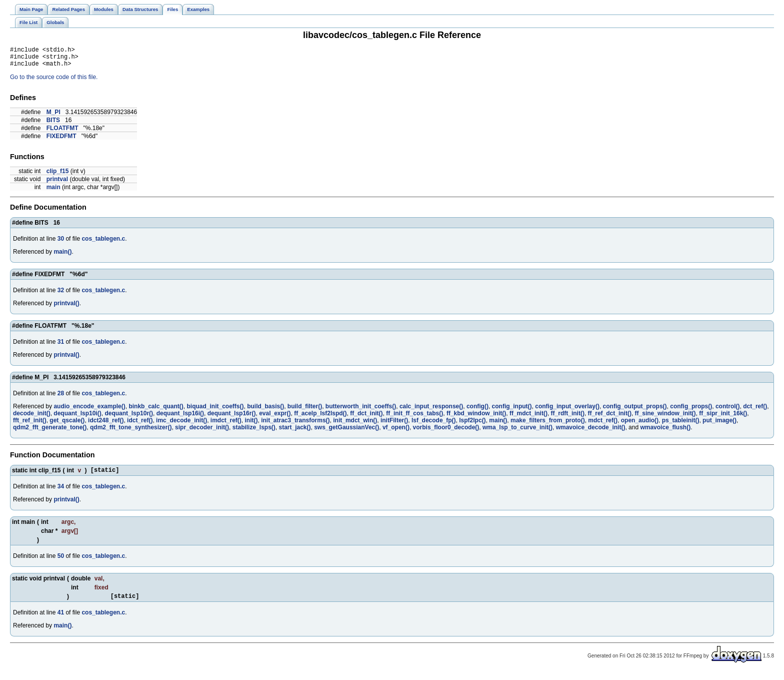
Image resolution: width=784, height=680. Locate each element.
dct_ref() (755, 411)
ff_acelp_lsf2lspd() (320, 418)
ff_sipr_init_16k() (723, 418)
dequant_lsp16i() (180, 418)
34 (61, 492)
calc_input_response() (431, 411)
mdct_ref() (603, 425)
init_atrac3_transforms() (295, 425)
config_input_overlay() (567, 411)
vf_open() (396, 432)
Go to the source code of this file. (54, 82)
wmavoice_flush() (665, 432)
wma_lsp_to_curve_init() (517, 432)
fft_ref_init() (30, 425)
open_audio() (640, 425)
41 (61, 620)
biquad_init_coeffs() (215, 411)
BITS (53, 125)
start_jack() (294, 432)
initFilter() (394, 425)
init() (251, 425)
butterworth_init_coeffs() (361, 411)
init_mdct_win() (355, 425)
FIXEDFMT (61, 141)
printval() (66, 308)
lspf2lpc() (472, 425)
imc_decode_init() (181, 425)
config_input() (512, 411)
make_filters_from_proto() (548, 425)
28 (61, 398)
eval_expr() (275, 418)
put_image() (719, 425)
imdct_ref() (226, 425)
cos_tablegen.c (103, 243)
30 (61, 243)
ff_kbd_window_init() (476, 418)
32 (61, 295)
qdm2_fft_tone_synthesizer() (131, 432)
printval (57, 184)
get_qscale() (67, 425)
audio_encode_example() (89, 411)
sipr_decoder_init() (202, 432)
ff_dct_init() (366, 418)
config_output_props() (635, 411)
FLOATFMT (62, 133)
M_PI (53, 117)
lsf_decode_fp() (434, 425)
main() (62, 256)
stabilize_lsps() (254, 432)
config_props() (691, 411)
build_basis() (265, 411)
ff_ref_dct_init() (610, 418)
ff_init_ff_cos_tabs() (414, 418)
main (53, 192)
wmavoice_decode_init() (591, 432)
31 (61, 346)
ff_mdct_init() (528, 418)
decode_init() (32, 418)
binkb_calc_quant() (156, 411)
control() (728, 411)
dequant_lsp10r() (129, 418)
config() (477, 411)
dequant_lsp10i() (77, 418)
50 (61, 562)
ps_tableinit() (681, 425)
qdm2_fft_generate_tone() (50, 432)
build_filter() (305, 411)
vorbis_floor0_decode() (446, 432)
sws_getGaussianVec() (346, 432)
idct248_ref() (106, 425)
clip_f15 (58, 176)
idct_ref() (140, 425)
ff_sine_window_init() (665, 418)
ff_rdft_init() (568, 418)
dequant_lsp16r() (232, 418)
